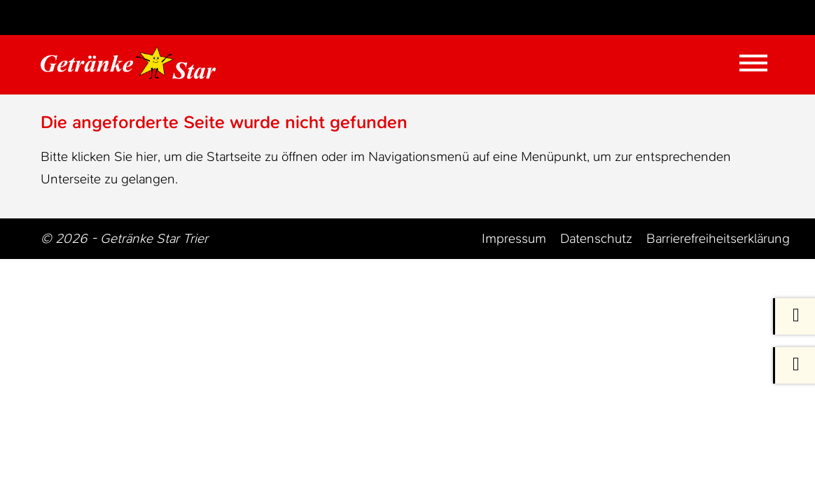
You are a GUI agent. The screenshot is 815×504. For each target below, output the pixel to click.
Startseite (234, 156)
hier (147, 156)
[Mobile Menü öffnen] (753, 63)
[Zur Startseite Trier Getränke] (137, 63)
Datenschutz (596, 238)
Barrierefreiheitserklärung (718, 238)
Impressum (514, 238)
